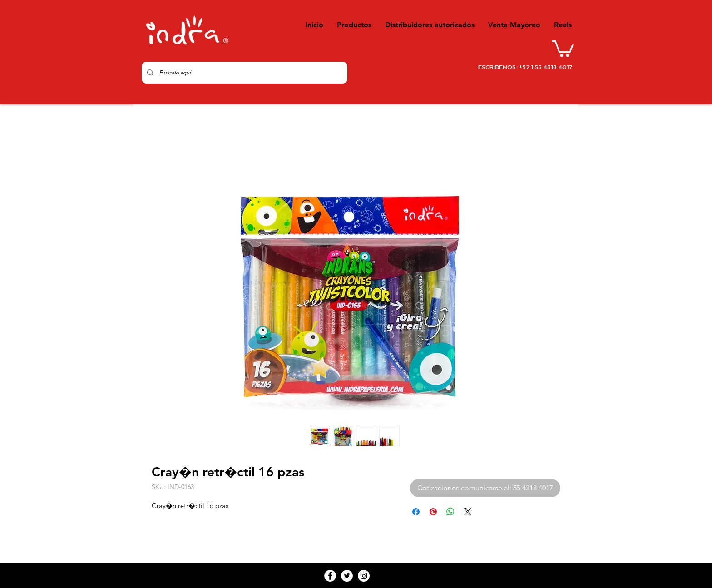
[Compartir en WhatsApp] (450, 512)
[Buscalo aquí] (244, 73)
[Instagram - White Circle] (364, 576)
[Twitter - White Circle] (347, 576)
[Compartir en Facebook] (416, 512)
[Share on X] (468, 512)
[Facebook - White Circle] (330, 576)
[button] (563, 48)
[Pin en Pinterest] (433, 512)
